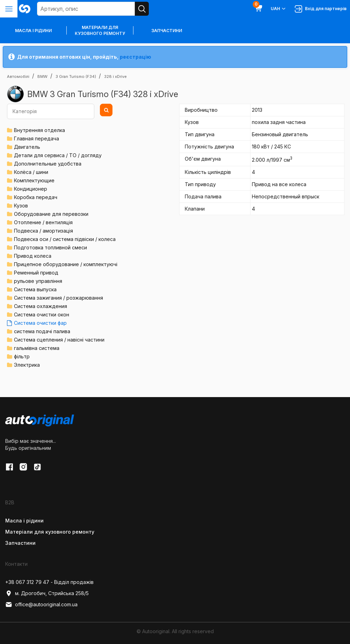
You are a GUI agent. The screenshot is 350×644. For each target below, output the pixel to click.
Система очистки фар (40, 323)
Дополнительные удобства (48, 164)
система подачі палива (42, 331)
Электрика (27, 365)
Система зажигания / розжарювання (59, 298)
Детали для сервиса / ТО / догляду (58, 155)
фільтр (22, 356)
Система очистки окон (42, 314)
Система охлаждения (41, 306)
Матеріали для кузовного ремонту (100, 30)
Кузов (21, 206)
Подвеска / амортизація (43, 231)
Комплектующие (34, 180)
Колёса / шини (31, 172)
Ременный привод (36, 273)
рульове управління (38, 281)
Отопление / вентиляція (43, 222)
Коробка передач (36, 197)
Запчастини (167, 31)
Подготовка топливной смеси (50, 247)
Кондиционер (31, 189)
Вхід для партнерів (321, 9)
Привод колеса (33, 256)
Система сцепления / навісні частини (59, 340)
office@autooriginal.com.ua (41, 605)
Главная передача (37, 138)
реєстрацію (136, 57)
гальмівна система (37, 348)
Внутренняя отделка (39, 130)
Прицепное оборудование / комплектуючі (66, 264)
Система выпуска (35, 289)
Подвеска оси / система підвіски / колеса (65, 239)
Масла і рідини (24, 521)
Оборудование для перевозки (51, 214)
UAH (279, 9)
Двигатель (27, 147)
